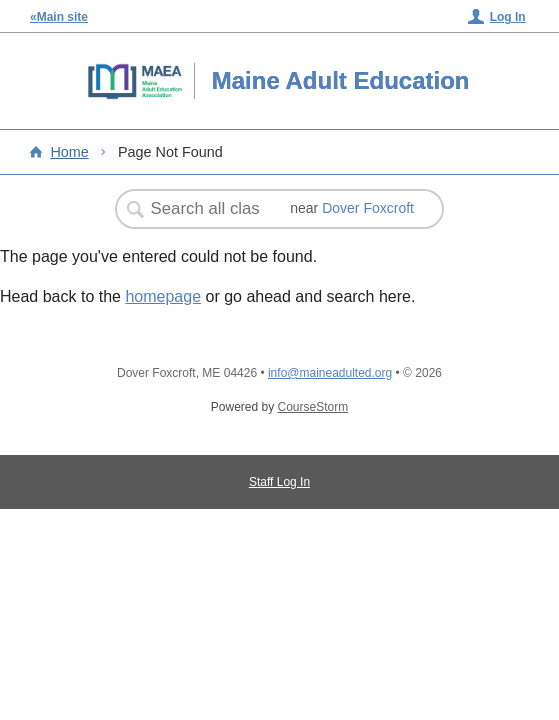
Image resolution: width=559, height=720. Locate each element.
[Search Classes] (207, 209)
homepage (163, 296)
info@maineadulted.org (330, 373)
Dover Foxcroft (368, 208)
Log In (508, 17)
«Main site (59, 17)
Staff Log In (279, 482)
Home (69, 152)
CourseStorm (313, 407)
